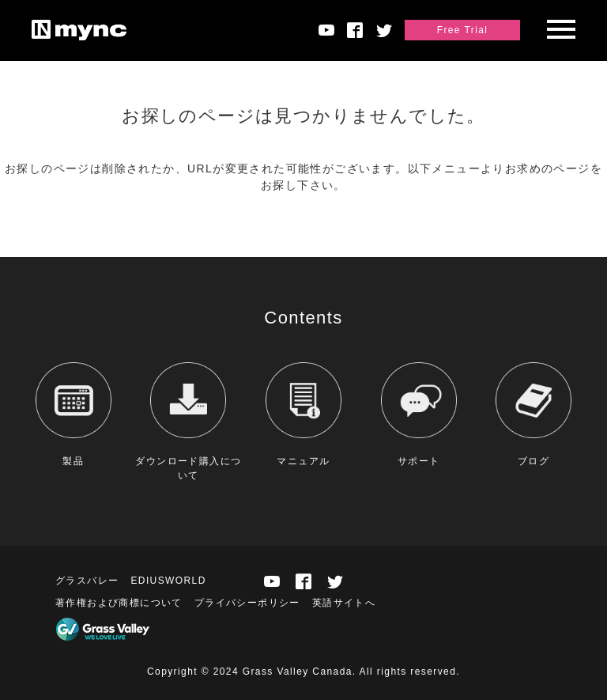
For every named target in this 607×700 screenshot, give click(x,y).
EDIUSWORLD (168, 581)
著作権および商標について (119, 603)
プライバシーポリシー (247, 603)
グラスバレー (87, 581)
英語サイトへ (344, 603)
